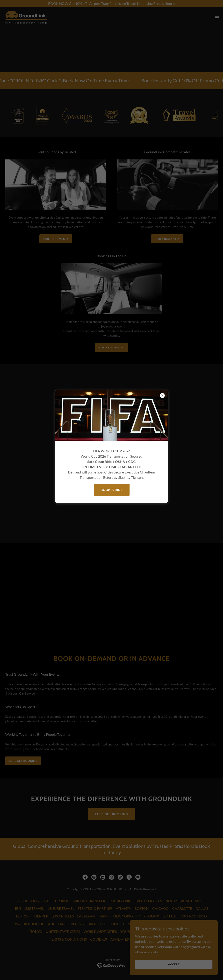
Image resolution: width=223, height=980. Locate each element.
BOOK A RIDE (112, 490)
